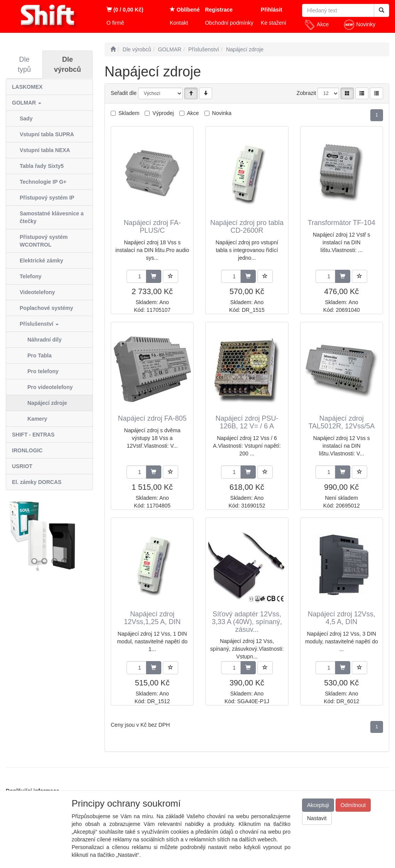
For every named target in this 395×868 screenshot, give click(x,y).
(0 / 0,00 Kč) (125, 10)
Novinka (222, 113)
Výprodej (163, 113)
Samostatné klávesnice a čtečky (52, 217)
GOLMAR (27, 103)
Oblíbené (185, 10)
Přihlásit (271, 10)
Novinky (360, 25)
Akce (316, 25)
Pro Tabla (40, 355)
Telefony (31, 276)
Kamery (37, 419)
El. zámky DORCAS (37, 482)
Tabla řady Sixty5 (42, 166)
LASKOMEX (27, 87)
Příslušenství (39, 324)
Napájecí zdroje (47, 403)
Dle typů (24, 64)
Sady (26, 118)
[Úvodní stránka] (113, 49)
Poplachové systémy (46, 308)
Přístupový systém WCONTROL (44, 241)
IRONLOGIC (27, 450)
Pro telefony (43, 371)
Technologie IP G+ (43, 182)
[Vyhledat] (381, 10)
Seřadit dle (124, 93)
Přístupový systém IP (47, 198)
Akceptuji (318, 805)
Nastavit (317, 818)
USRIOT (22, 466)
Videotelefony (37, 292)
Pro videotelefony (50, 387)
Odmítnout (353, 805)
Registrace (219, 10)
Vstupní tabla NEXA (45, 150)
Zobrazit (306, 93)
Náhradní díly (45, 340)
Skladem (129, 113)
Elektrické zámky (41, 261)
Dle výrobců (68, 64)
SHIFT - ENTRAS (33, 435)
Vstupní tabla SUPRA (47, 134)
